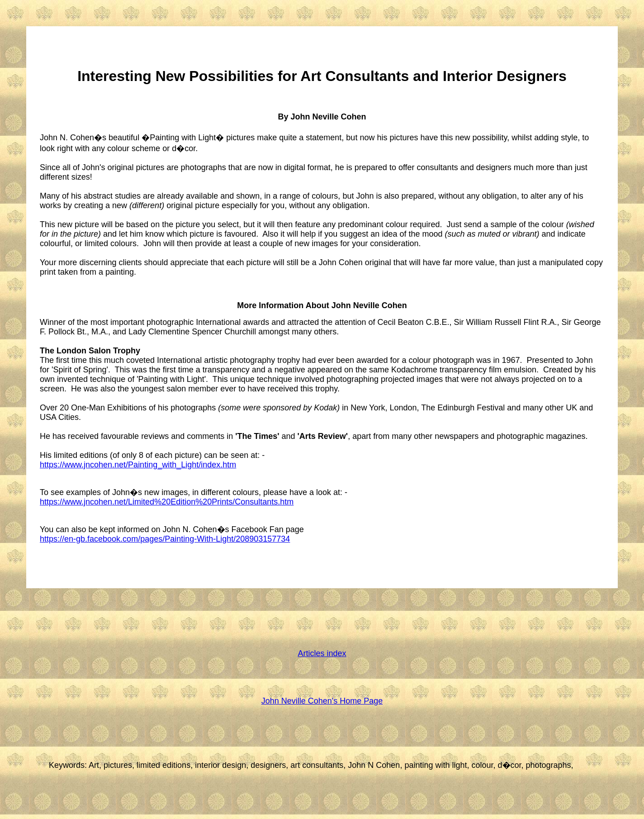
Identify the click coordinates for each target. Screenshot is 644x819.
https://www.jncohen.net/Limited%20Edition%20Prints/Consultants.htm (167, 502)
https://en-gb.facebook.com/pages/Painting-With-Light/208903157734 (165, 539)
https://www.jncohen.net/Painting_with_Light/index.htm (138, 465)
